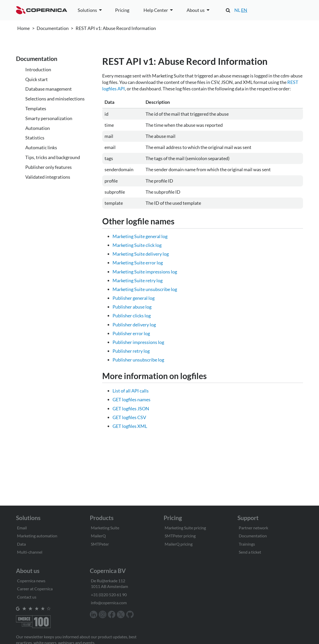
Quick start (37, 79)
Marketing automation (37, 536)
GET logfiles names (131, 399)
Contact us (27, 597)
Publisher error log (131, 333)
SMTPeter (100, 544)
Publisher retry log (131, 351)
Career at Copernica (35, 589)
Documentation (53, 28)
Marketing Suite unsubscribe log (145, 289)
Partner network (253, 528)
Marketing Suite (105, 528)
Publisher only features (49, 167)
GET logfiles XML (130, 426)
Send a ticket (250, 552)
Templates (36, 108)
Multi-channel (30, 552)
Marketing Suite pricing (185, 528)
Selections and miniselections (55, 99)
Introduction (38, 69)
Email (22, 528)
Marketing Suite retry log (138, 280)
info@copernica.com (109, 603)
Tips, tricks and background (53, 157)
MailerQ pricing (179, 544)
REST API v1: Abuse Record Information (116, 28)
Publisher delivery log (134, 325)
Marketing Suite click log (137, 245)
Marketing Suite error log (138, 263)
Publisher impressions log (138, 342)
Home (23, 28)
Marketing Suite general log (140, 236)
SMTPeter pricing (180, 536)
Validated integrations (48, 177)
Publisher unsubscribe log (138, 360)
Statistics (35, 138)
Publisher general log (134, 298)
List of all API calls (131, 391)
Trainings (247, 544)
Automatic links (41, 147)
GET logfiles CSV (129, 417)
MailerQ (98, 536)
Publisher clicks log (132, 316)
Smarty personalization (49, 118)
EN (244, 10)
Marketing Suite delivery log (141, 254)
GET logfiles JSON (131, 409)
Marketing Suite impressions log (145, 272)
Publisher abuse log (132, 307)
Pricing (122, 10)
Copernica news (31, 581)
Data (21, 544)
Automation (38, 128)
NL (237, 10)
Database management (49, 89)
